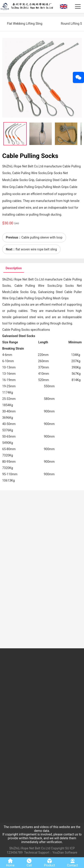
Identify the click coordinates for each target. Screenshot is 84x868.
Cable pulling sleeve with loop (42, 237)
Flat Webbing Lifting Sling (25, 24)
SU (67, 848)
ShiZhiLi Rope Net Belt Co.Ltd (30, 848)
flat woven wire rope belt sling (36, 249)
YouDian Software (65, 853)
